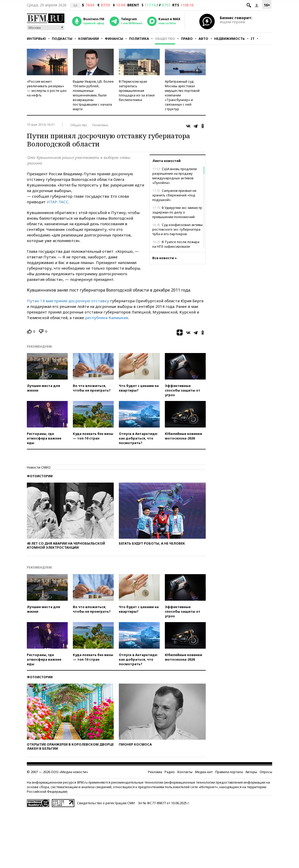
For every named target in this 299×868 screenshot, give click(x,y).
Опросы (266, 772)
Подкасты (62, 39)
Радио (170, 772)
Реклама (155, 772)
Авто (203, 39)
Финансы (114, 39)
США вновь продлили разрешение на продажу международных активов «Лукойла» (175, 176)
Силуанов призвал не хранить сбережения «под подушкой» (174, 195)
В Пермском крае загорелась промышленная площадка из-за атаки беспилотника (137, 91)
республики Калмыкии (107, 318)
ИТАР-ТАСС (58, 202)
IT (253, 39)
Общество (165, 39)
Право (187, 39)
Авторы (251, 772)
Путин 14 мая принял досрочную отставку (68, 301)
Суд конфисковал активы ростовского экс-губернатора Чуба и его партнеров (177, 229)
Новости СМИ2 (39, 467)
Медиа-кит (204, 772)
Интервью (36, 39)
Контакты (185, 772)
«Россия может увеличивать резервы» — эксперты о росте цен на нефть (47, 88)
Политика (139, 39)
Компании (89, 39)
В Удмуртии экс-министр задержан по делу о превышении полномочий (177, 212)
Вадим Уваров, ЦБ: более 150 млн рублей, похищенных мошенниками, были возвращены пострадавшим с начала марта (93, 95)
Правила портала (229, 772)
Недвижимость (229, 39)
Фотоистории (40, 476)
